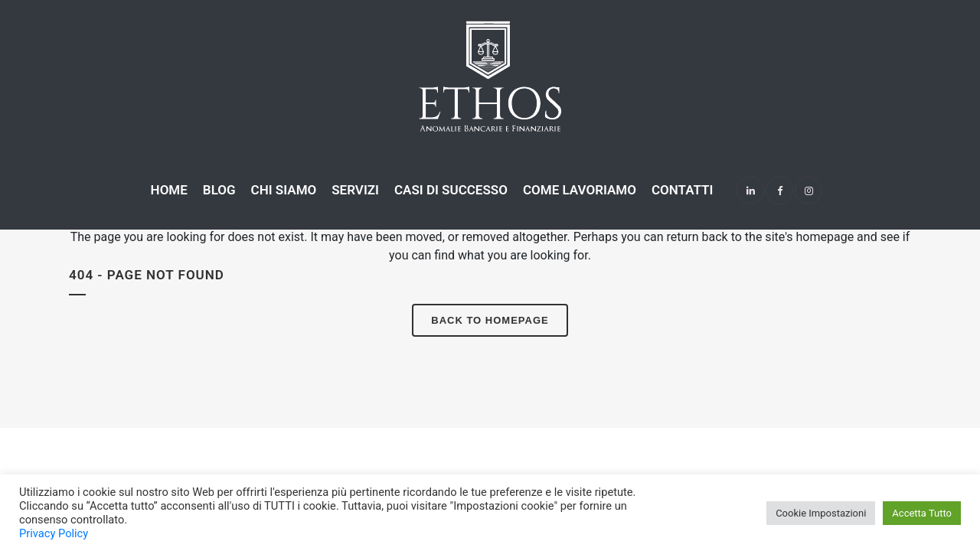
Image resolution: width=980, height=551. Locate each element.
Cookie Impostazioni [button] (821, 513)
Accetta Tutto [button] (922, 513)
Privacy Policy (54, 533)
